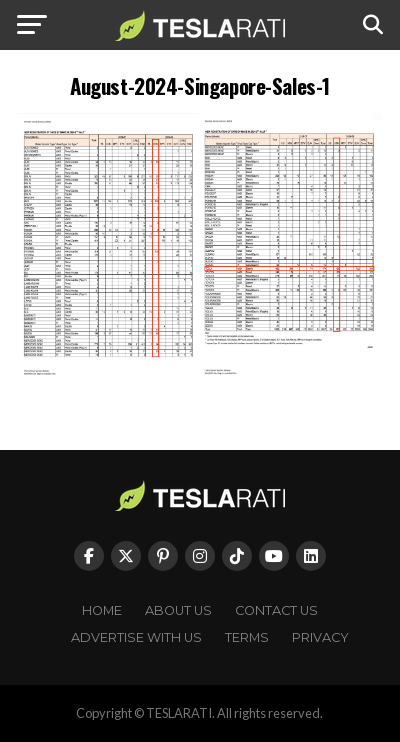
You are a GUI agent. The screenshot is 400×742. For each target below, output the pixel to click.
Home (102, 610)
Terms (247, 637)
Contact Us (276, 610)
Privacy (320, 637)
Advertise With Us (136, 637)
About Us (178, 610)
